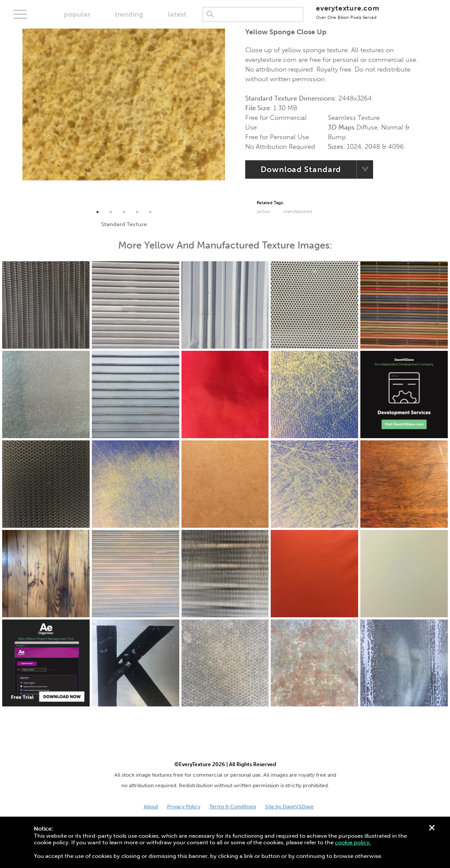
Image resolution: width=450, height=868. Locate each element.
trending (129, 14)
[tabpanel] (124, 104)
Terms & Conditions (233, 807)
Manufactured (298, 212)
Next (232, 117)
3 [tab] (124, 212)
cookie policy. (353, 842)
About (151, 807)
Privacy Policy (184, 807)
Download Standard (301, 169)
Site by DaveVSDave (289, 807)
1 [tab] (98, 212)
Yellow (263, 212)
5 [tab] (150, 212)
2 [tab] (111, 212)
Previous (16, 117)
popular (77, 14)
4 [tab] (137, 212)
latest (177, 14)
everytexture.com (348, 12)
